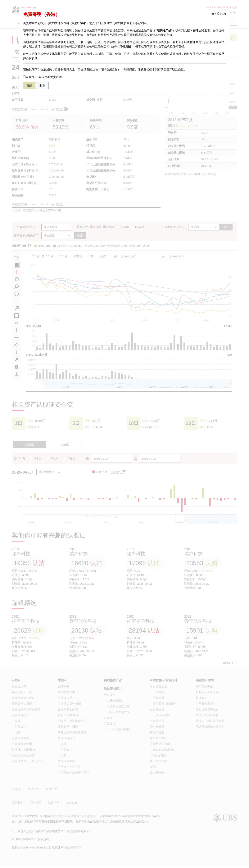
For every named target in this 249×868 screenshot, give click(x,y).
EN (224, 14)
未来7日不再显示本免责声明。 (44, 77)
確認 (29, 86)
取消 (42, 86)
